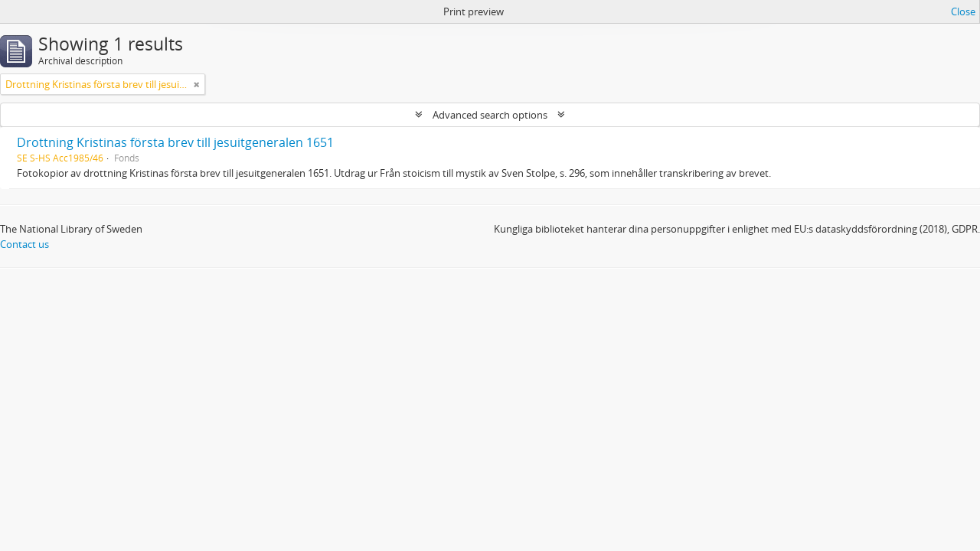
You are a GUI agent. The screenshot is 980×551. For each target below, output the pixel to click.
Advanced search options (490, 115)
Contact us (24, 244)
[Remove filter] (197, 84)
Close (963, 11)
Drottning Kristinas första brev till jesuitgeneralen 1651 (175, 142)
